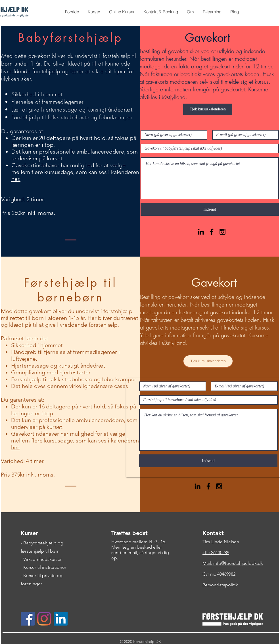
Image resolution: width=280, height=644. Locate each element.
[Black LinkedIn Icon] (201, 232)
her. (16, 179)
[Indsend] (210, 209)
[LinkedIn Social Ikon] (61, 619)
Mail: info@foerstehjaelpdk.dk (233, 563)
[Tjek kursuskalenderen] (208, 109)
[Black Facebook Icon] (212, 232)
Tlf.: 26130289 (216, 552)
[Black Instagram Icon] (222, 232)
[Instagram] (44, 619)
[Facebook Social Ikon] (28, 619)
